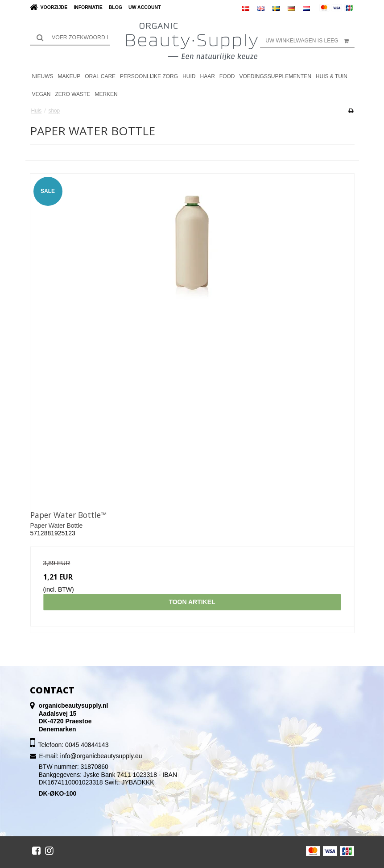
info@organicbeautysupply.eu (101, 756)
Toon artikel (192, 602)
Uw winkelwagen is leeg (310, 41)
